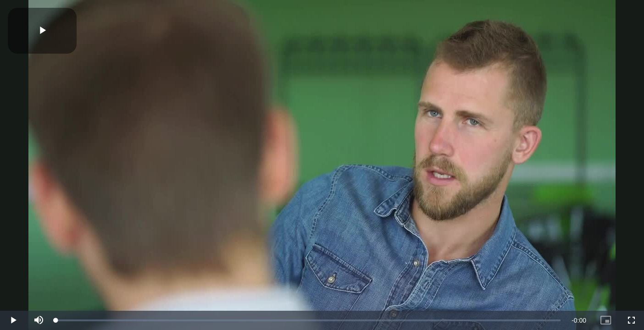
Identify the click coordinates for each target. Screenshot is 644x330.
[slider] (308, 320)
